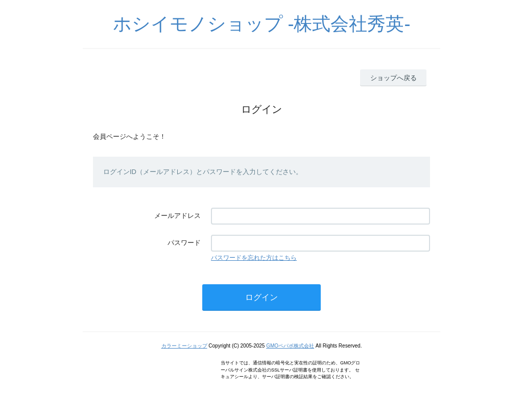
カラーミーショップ (184, 346)
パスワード (184, 243)
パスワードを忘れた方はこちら (254, 258)
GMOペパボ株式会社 (290, 346)
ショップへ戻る (394, 78)
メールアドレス (177, 216)
